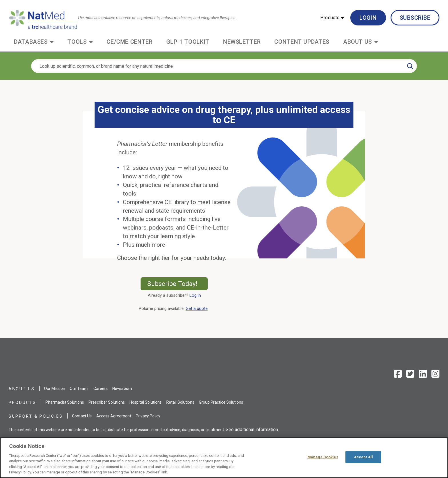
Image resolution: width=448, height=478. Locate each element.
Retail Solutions (180, 402)
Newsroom (122, 389)
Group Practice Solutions (221, 402)
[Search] (410, 66)
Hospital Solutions (146, 402)
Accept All (363, 457)
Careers (101, 389)
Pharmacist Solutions (65, 402)
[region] (224, 458)
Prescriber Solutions (107, 402)
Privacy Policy (148, 416)
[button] (332, 18)
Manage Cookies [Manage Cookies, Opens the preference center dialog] (323, 457)
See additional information (252, 430)
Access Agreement (114, 416)
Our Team (79, 389)
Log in (195, 295)
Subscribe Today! (178, 284)
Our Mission (55, 389)
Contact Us (82, 416)
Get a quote (198, 308)
